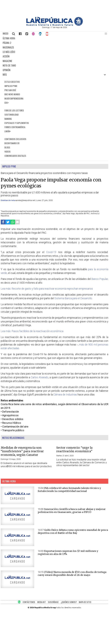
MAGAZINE (7, 61)
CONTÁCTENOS (29, 602)
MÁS (5, 75)
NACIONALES (8, 47)
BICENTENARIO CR (12, 143)
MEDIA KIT (42, 602)
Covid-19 (51, 252)
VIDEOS (8, 152)
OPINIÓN (7, 70)
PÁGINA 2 (7, 43)
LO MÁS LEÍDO (9, 52)
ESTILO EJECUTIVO (12, 82)
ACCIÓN (6, 56)
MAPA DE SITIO (85, 602)
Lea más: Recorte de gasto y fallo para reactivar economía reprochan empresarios (47, 289)
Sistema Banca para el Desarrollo (73, 298)
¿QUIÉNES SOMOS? (69, 602)
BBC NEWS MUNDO (12, 94)
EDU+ (7, 103)
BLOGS (7, 147)
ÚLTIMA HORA (9, 38)
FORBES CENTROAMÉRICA (15, 127)
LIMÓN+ (8, 131)
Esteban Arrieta (8, 200)
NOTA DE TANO (9, 65)
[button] (106, 34)
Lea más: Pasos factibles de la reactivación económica (32, 331)
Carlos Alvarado (40, 377)
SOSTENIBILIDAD (12, 115)
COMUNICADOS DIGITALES (15, 156)
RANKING (8, 119)
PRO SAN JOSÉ (10, 90)
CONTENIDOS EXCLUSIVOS (15, 139)
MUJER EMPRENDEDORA (14, 98)
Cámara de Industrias (65, 395)
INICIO (6, 34)
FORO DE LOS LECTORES (14, 110)
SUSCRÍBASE (53, 602)
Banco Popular (100, 279)
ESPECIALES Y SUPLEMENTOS (17, 123)
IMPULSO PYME (11, 86)
